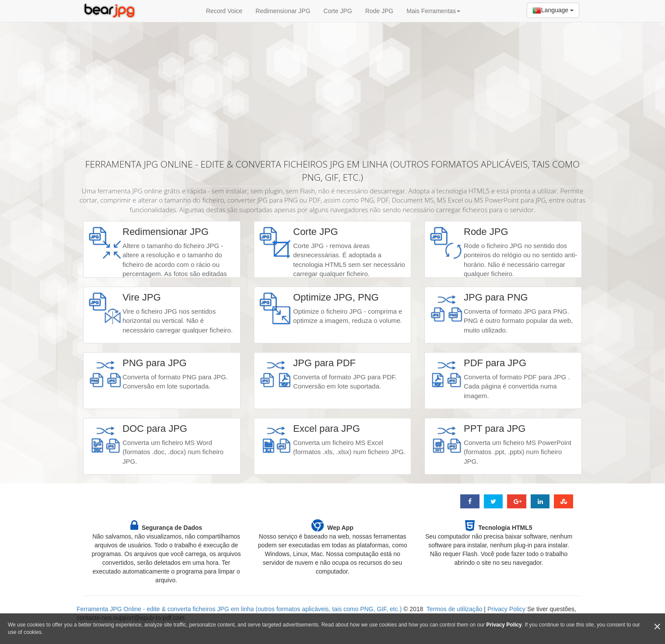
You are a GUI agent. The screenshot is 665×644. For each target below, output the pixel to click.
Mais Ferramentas (433, 11)
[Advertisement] (332, 85)
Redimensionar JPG (283, 11)
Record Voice (224, 11)
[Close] (657, 627)
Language (553, 10)
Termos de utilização (455, 609)
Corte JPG (338, 11)
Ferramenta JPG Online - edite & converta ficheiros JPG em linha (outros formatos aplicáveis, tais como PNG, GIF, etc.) (239, 609)
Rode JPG (380, 11)
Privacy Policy (506, 609)
